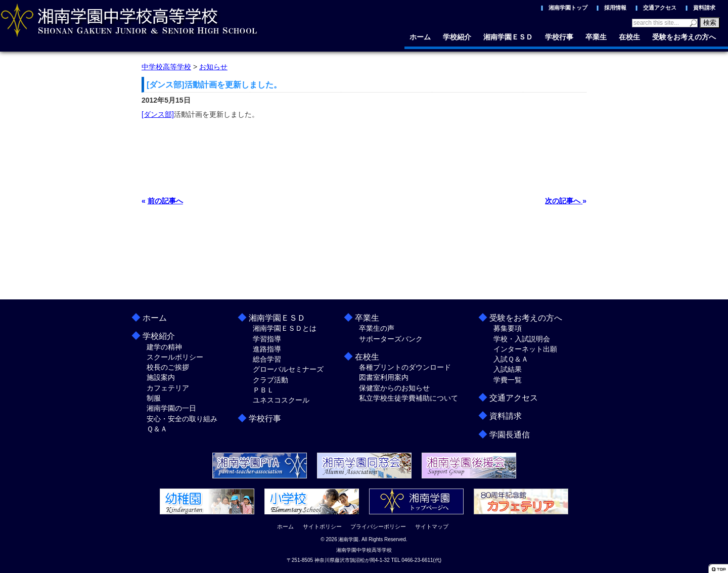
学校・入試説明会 (522, 339)
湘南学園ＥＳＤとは (285, 328)
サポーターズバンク (391, 339)
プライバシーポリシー (378, 526)
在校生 (629, 37)
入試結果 (508, 369)
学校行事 (559, 37)
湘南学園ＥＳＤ (508, 37)
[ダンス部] (158, 114)
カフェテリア (168, 388)
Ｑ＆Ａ (157, 429)
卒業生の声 (377, 328)
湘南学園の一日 (171, 408)
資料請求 (704, 8)
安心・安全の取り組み (182, 419)
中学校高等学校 (166, 67)
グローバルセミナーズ (288, 369)
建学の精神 (164, 347)
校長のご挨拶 (168, 367)
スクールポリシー (175, 357)
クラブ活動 (270, 380)
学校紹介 (457, 37)
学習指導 (267, 339)
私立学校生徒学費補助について (408, 398)
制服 (154, 398)
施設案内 (161, 377)
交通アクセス (660, 8)
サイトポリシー (322, 526)
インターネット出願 (525, 349)
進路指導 (267, 349)
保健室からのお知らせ (394, 388)
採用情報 (615, 8)
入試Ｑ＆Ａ (511, 359)
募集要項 (508, 328)
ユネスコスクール (281, 400)
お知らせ (213, 67)
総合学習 (267, 359)
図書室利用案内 (384, 377)
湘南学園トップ (568, 8)
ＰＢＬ (263, 390)
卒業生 (596, 37)
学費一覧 (508, 380)
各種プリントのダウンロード (405, 367)
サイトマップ (432, 526)
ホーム (420, 37)
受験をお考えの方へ (684, 37)
